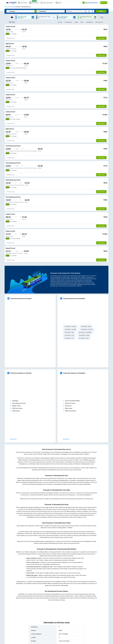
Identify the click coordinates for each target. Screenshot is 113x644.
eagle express (16, 411)
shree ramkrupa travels (19, 403)
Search (101, 11)
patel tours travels (17, 408)
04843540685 (94, 3)
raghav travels (16, 406)
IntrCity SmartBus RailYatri (72, 401)
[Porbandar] (21, 11)
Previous (6, 17)
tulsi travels (68, 406)
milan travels (69, 408)
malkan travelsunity (71, 411)
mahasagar (15, 401)
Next (105, 17)
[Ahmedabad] (51, 11)
